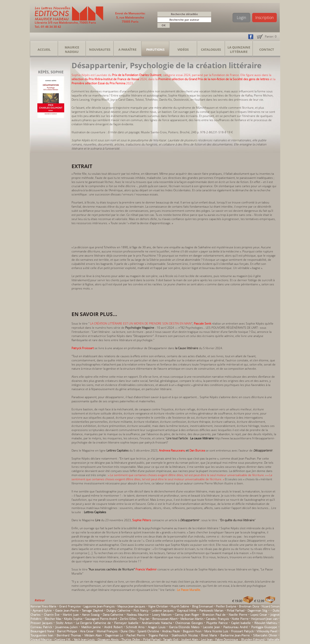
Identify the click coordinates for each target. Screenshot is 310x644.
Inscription (264, 18)
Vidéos (183, 49)
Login (241, 18)
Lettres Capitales (95, 512)
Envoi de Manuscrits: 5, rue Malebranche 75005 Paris (130, 17)
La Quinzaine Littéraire (239, 49)
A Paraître (127, 49)
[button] (208, 20)
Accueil (44, 49)
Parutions (155, 49)
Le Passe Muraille (189, 590)
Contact (267, 49)
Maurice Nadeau (72, 49)
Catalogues (211, 49)
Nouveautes (100, 49)
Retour (40, 600)
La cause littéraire (202, 438)
